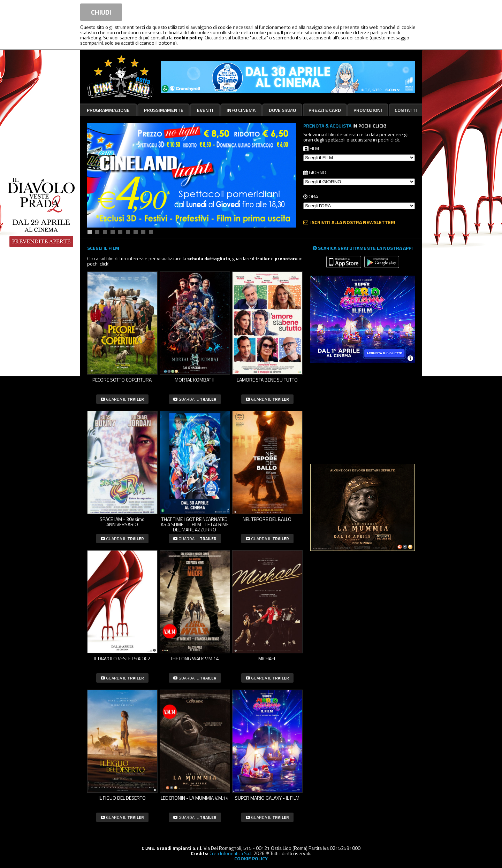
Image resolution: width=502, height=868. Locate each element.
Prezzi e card (325, 110)
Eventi (205, 110)
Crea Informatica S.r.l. (231, 853)
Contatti (406, 110)
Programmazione (108, 110)
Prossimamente (164, 110)
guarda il (122, 399)
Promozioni (368, 110)
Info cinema (241, 110)
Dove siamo (282, 110)
